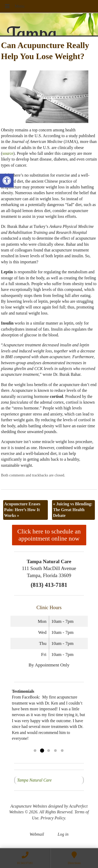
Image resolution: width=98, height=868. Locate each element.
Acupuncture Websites (29, 806)
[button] (7, 181)
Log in (63, 834)
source (8, 153)
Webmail (37, 834)
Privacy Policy (53, 818)
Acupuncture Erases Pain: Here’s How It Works (22, 510)
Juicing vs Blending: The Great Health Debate (73, 510)
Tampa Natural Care (34, 780)
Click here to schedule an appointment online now (49, 535)
